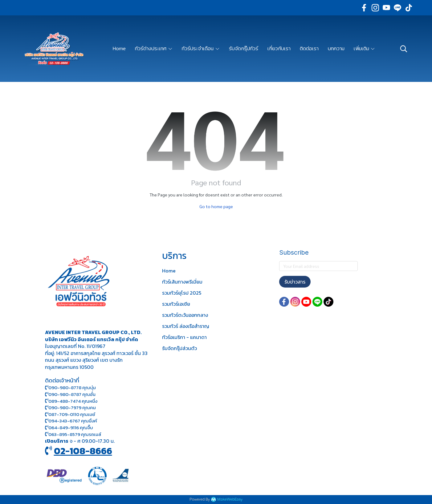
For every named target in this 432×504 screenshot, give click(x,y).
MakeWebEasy (230, 500)
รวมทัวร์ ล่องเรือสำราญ (186, 326)
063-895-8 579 (64, 434)
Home (169, 271)
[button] (404, 49)
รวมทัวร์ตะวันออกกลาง (185, 315)
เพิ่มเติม (365, 48)
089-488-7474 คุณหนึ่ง (71, 401)
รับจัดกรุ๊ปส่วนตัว (179, 348)
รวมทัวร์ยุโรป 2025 (182, 293)
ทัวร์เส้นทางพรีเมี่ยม (182, 282)
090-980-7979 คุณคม (72, 407)
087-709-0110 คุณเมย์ (72, 414)
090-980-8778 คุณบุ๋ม (70, 387)
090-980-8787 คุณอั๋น (72, 394)
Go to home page (216, 206)
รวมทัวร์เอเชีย (176, 304)
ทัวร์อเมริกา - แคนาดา (184, 337)
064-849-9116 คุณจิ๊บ (69, 427)
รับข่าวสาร (295, 282)
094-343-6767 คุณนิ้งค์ (71, 421)
